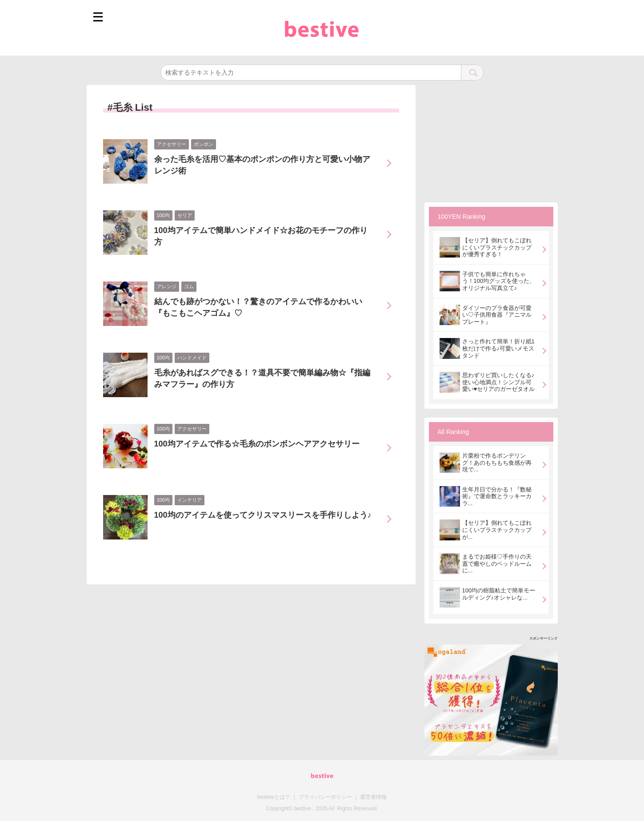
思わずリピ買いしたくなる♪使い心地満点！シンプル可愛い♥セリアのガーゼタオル (499, 382)
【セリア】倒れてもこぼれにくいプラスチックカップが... (497, 530)
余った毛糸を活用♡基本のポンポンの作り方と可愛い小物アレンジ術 (262, 165)
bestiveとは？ (274, 797)
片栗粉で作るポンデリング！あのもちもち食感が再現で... (497, 463)
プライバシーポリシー (325, 797)
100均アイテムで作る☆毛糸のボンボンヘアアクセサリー (257, 444)
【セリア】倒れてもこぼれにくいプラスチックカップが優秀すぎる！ (497, 247)
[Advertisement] (491, 141)
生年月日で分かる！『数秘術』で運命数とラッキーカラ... (497, 496)
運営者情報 (373, 797)
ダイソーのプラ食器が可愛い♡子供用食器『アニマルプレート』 (497, 315)
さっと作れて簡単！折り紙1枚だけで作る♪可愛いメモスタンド (498, 348)
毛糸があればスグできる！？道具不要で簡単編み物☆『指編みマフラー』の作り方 (262, 378)
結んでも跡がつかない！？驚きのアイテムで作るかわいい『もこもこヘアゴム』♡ (258, 307)
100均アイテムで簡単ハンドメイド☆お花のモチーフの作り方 (261, 236)
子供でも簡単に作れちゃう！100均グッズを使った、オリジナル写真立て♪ (499, 281)
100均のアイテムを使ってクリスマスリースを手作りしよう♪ (263, 515)
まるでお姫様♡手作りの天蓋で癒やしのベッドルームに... (497, 563)
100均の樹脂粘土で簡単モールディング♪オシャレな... (499, 594)
